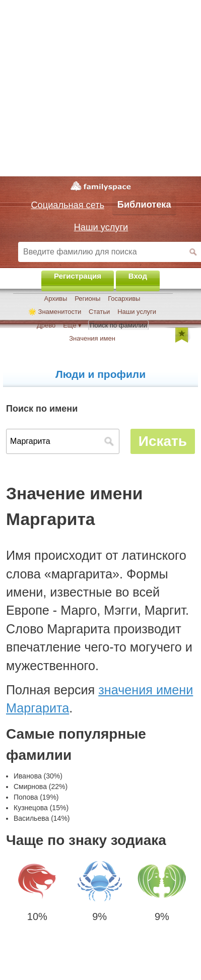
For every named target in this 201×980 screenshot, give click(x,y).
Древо (46, 325)
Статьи (99, 312)
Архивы (56, 299)
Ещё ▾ (72, 325)
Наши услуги (137, 312)
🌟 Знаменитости (55, 312)
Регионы (87, 299)
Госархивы (124, 299)
